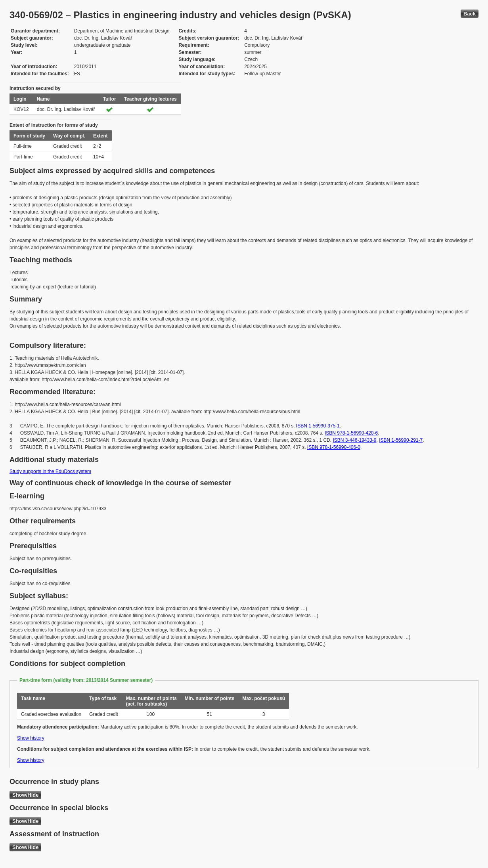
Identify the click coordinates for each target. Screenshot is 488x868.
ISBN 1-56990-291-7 (401, 440)
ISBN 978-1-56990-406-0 (334, 447)
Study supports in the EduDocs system (50, 471)
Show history (31, 738)
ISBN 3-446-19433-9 (354, 440)
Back (470, 14)
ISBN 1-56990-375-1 (318, 426)
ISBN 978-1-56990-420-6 (351, 433)
